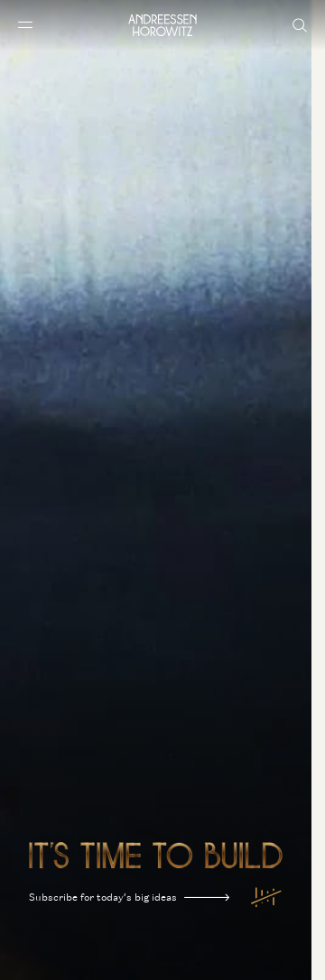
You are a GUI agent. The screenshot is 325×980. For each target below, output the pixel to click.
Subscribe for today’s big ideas (129, 898)
